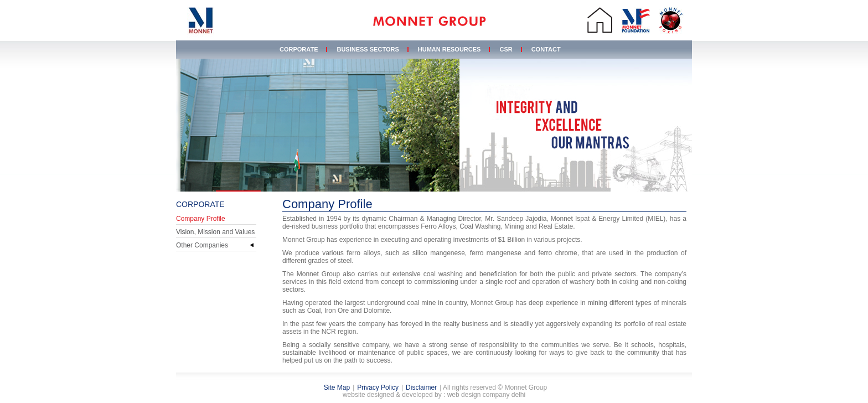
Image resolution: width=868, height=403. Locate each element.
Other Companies (202, 245)
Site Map (337, 387)
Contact (546, 49)
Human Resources (449, 49)
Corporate (299, 49)
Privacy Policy (378, 387)
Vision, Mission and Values (215, 232)
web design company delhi (486, 395)
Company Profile (201, 219)
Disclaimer (421, 387)
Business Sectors (368, 49)
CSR (506, 49)
